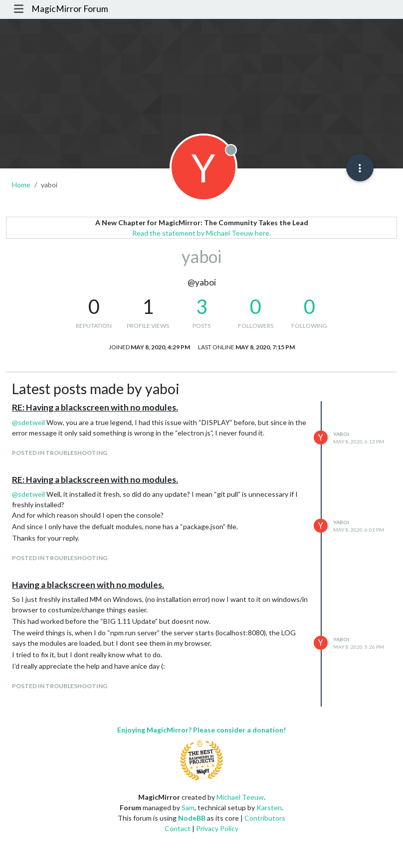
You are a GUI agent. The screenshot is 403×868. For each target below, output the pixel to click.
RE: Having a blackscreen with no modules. (95, 407)
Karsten (269, 807)
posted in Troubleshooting (60, 453)
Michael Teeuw (240, 797)
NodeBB (192, 818)
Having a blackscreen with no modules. (88, 585)
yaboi (341, 434)
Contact (178, 828)
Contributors (265, 818)
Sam (188, 807)
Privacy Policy (217, 828)
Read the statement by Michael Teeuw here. (201, 233)
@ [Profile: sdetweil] (28, 422)
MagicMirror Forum (70, 9)
